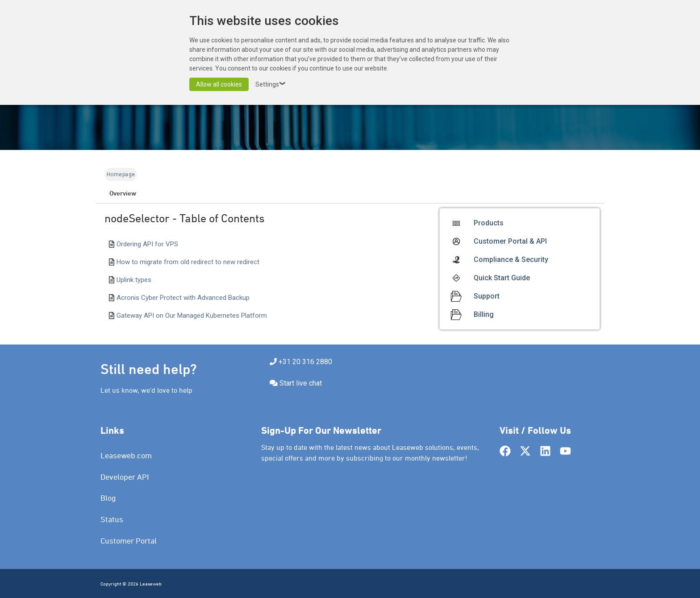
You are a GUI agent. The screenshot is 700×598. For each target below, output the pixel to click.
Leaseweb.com (126, 455)
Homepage (121, 174)
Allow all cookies (219, 84)
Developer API (125, 477)
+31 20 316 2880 (305, 362)
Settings (272, 84)
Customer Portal (129, 541)
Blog (108, 498)
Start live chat (301, 383)
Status (112, 519)
